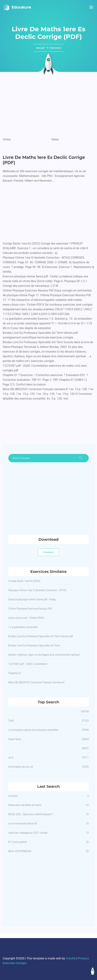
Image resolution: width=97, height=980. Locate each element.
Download (48, 552)
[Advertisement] (48, 106)
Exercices (55, 48)
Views (55, 139)
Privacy (82, 958)
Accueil (41, 48)
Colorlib (71, 958)
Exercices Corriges (15, 963)
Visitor (7, 139)
